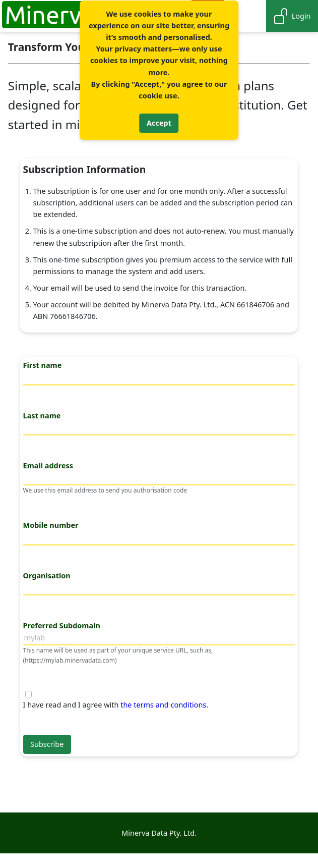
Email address (48, 466)
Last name (42, 416)
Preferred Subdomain (62, 626)
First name (43, 365)
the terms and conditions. (164, 705)
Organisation (47, 576)
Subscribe (47, 744)
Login (292, 16)
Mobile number (51, 525)
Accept (159, 123)
